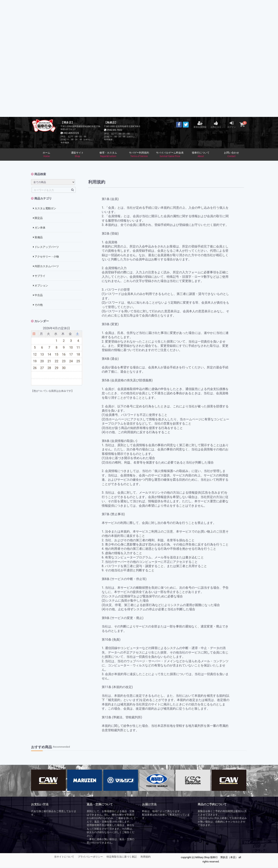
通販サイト (77, 155)
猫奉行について (201, 155)
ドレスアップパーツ (46, 247)
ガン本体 (39, 228)
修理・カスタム (108, 155)
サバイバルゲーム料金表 (170, 155)
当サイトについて (64, 857)
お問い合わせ (231, 155)
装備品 (38, 237)
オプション (41, 286)
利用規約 (146, 857)
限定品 (38, 218)
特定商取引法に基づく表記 (122, 857)
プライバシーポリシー (90, 857)
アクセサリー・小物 (46, 257)
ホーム (47, 155)
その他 (38, 305)
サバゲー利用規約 (139, 155)
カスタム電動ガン (45, 209)
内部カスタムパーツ (46, 266)
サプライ (39, 276)
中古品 (38, 295)
